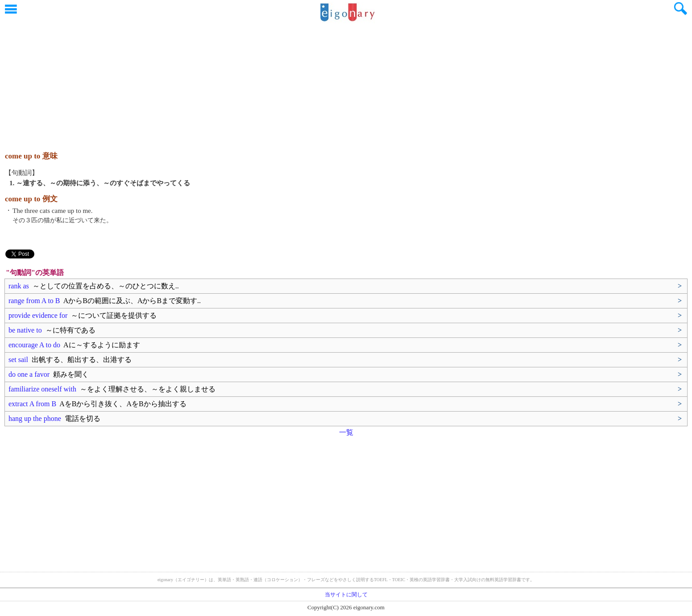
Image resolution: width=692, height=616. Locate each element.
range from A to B (105, 301)
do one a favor (49, 374)
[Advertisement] (346, 83)
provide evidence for (83, 315)
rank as (94, 286)
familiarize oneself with (112, 389)
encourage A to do (74, 345)
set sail (70, 360)
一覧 (346, 432)
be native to (52, 330)
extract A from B (97, 404)
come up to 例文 (31, 199)
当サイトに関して (346, 595)
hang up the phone (54, 418)
